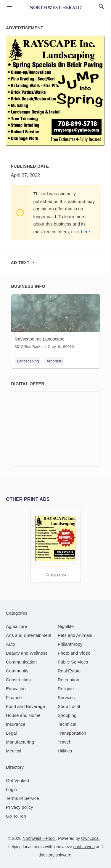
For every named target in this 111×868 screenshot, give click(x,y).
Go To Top (16, 816)
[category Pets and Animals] (75, 635)
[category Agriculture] (17, 626)
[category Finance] (14, 697)
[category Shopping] (67, 715)
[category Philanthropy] (70, 644)
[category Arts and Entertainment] (29, 635)
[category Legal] (11, 733)
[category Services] (66, 697)
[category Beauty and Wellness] (27, 653)
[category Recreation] (69, 680)
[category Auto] (11, 644)
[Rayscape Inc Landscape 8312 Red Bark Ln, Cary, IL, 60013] (56, 323)
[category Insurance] (16, 724)
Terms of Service (22, 798)
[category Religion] (66, 689)
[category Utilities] (65, 751)
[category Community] (17, 671)
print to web (84, 847)
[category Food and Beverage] (25, 706)
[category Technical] (67, 724)
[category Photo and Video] (74, 653)
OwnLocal (90, 838)
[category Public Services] (73, 662)
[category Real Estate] (69, 671)
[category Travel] (64, 742)
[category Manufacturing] (20, 742)
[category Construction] (18, 680)
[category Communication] (21, 662)
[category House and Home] (23, 715)
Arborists (54, 361)
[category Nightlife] (66, 626)
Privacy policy (20, 807)
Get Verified (17, 780)
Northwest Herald (39, 838)
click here (81, 232)
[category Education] (16, 689)
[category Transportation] (72, 733)
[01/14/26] (56, 544)
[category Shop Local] (69, 706)
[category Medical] (14, 751)
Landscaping (28, 361)
